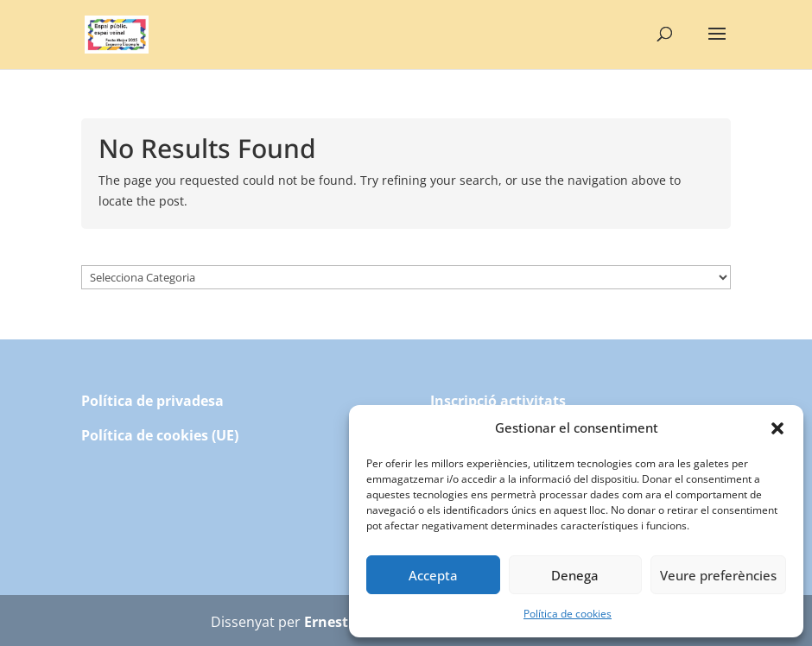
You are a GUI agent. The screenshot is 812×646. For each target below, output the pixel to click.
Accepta (433, 575)
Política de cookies (568, 614)
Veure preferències (718, 575)
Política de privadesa (152, 401)
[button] (777, 428)
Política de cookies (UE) (160, 435)
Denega (575, 575)
